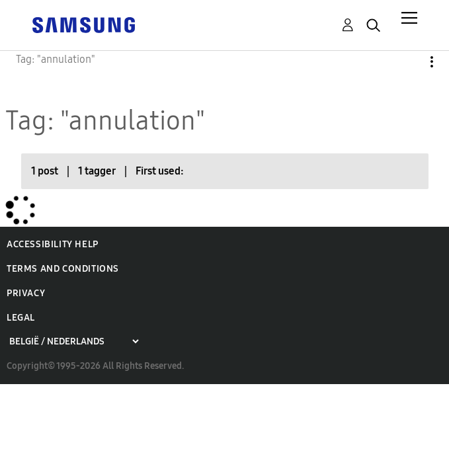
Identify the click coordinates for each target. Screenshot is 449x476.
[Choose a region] (74, 341)
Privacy (26, 293)
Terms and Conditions (63, 269)
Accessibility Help (53, 244)
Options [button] (409, 62)
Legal (21, 318)
